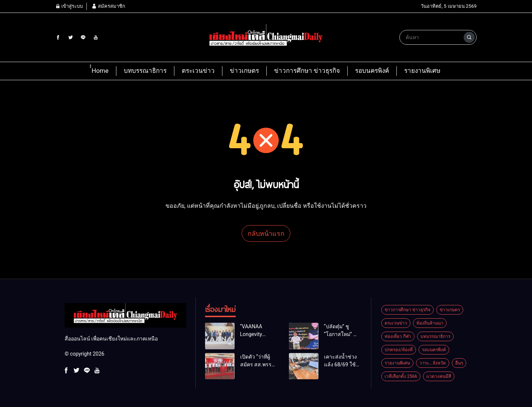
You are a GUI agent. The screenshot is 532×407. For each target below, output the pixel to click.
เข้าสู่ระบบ (69, 6)
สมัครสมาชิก (108, 6)
